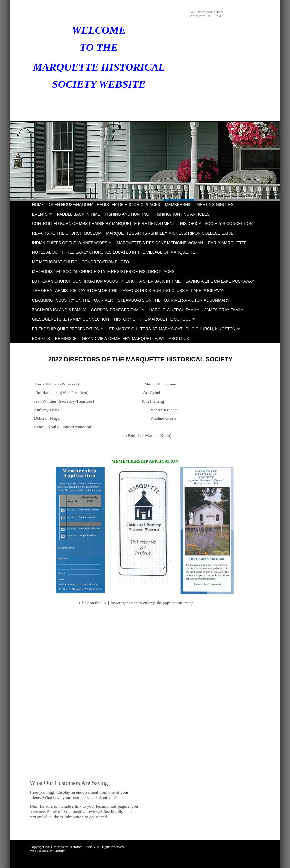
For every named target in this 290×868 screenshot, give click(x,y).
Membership (178, 205)
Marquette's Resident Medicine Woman (160, 243)
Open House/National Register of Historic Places (104, 205)
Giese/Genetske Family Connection (71, 319)
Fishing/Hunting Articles (182, 214)
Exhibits (41, 339)
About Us (179, 339)
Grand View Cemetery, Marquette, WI (123, 339)
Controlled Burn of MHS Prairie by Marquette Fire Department (103, 224)
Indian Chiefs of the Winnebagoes (70, 243)
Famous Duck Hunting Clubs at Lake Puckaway (174, 291)
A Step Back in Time (160, 281)
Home (38, 205)
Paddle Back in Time (78, 214)
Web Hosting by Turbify (47, 851)
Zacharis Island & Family (59, 310)
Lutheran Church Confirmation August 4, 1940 (83, 281)
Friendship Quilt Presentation (66, 329)
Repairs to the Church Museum (67, 233)
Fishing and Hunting (127, 214)
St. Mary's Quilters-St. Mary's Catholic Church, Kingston (172, 329)
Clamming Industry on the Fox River (72, 300)
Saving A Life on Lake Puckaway (220, 281)
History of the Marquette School (152, 319)
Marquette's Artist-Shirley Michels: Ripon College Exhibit (172, 233)
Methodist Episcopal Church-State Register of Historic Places (103, 272)
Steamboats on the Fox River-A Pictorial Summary (174, 300)
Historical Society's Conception (216, 224)
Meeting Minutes (215, 205)
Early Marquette (227, 243)
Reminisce (66, 339)
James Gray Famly (224, 310)
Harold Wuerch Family (174, 310)
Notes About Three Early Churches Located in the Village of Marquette (114, 252)
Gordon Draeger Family (118, 310)
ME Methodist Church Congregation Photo (80, 262)
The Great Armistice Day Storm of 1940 (75, 291)
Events (40, 214)
